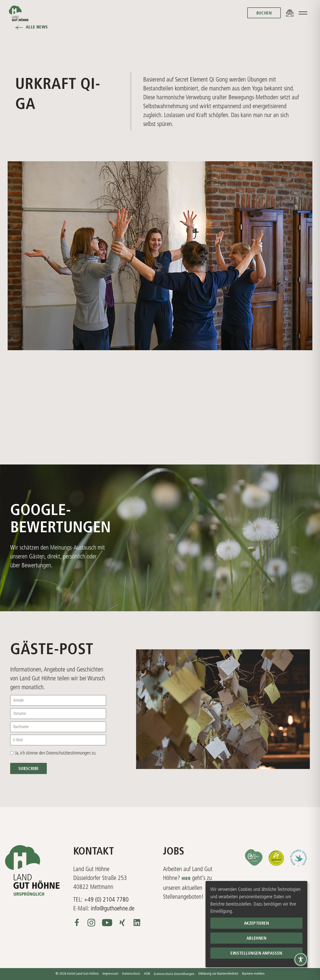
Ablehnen (256, 938)
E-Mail (18, 740)
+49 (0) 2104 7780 (106, 899)
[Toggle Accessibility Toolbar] (301, 959)
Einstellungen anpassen (256, 953)
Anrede (18, 700)
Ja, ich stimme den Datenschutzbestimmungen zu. (56, 753)
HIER (186, 879)
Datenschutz (131, 974)
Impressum (110, 974)
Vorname (20, 714)
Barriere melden (253, 974)
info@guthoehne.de (113, 908)
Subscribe (28, 769)
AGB (147, 974)
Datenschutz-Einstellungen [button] (174, 974)
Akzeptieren (256, 923)
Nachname (21, 727)
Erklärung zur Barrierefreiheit (218, 974)
